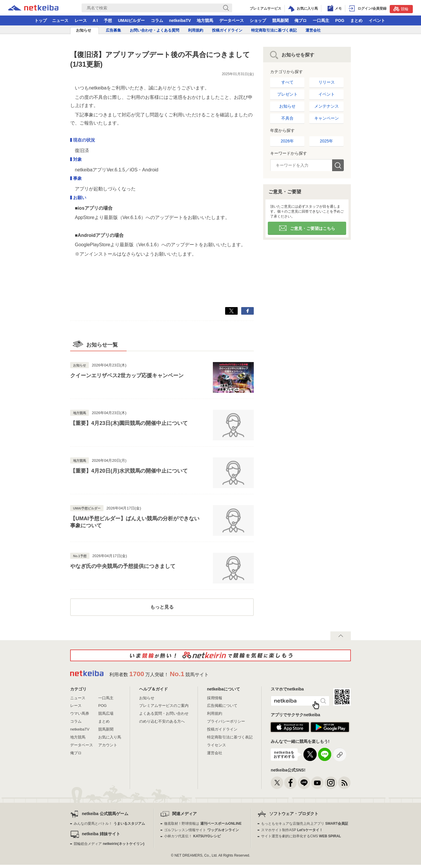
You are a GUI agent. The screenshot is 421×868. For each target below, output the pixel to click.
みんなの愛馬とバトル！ (109, 824)
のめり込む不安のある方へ (162, 721)
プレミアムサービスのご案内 (164, 706)
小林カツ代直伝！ (192, 836)
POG (340, 20)
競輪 (401, 9)
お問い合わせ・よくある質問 (155, 30)
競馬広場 (106, 713)
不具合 (287, 118)
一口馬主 (321, 20)
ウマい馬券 (80, 713)
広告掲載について (222, 706)
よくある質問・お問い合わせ (164, 713)
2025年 (326, 141)
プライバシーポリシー (226, 721)
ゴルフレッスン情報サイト (201, 830)
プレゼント (287, 94)
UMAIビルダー (131, 20)
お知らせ (84, 30)
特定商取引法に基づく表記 (274, 30)
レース (81, 20)
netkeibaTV (180, 20)
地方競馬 (205, 20)
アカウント (108, 745)
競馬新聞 (280, 20)
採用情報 (215, 698)
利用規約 (196, 30)
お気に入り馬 (110, 737)
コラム (157, 20)
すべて (287, 82)
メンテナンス (327, 106)
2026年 (287, 141)
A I (95, 20)
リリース (327, 82)
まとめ (356, 20)
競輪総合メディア (109, 844)
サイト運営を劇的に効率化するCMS (301, 836)
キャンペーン (327, 118)
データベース (232, 20)
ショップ (258, 20)
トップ (41, 20)
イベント (377, 20)
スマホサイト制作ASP (292, 830)
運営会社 (313, 30)
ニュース (60, 20)
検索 (338, 165)
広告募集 (113, 30)
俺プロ (301, 20)
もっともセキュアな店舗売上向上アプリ (305, 824)
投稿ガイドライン (227, 30)
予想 (108, 20)
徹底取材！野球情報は (203, 824)
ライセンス (216, 745)
